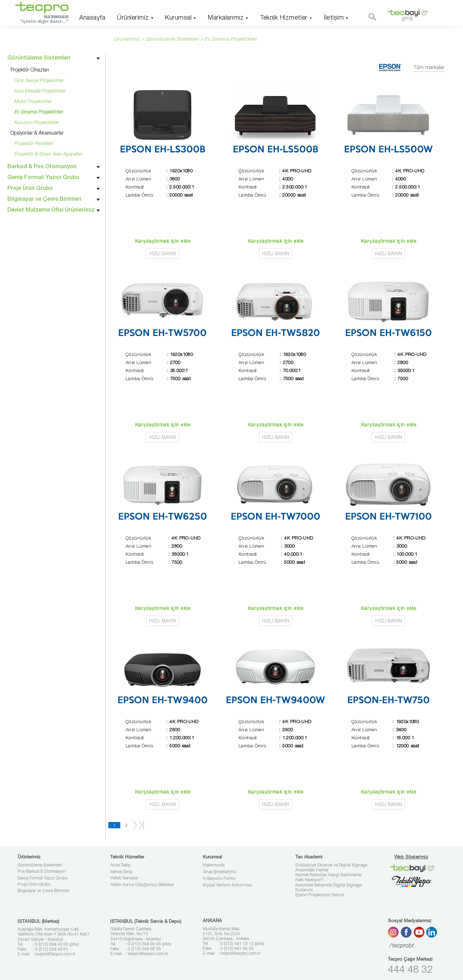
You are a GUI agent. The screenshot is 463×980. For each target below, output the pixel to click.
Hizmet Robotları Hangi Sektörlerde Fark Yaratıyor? (328, 878)
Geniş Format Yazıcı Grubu (43, 878)
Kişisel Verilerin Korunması (227, 885)
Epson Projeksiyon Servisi (320, 895)
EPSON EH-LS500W (388, 150)
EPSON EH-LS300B (163, 150)
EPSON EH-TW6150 (388, 334)
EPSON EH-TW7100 (388, 517)
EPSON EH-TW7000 (276, 517)
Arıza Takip (120, 865)
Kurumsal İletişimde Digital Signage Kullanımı (328, 888)
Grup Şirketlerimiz (220, 872)
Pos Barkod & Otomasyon (42, 872)
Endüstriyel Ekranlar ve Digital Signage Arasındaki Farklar (331, 868)
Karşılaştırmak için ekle (163, 242)
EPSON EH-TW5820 (276, 334)
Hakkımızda (214, 865)
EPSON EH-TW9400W (276, 701)
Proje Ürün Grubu (34, 885)
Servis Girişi (121, 872)
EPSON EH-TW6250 (163, 517)
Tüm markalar (429, 68)
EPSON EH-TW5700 (162, 334)
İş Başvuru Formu (219, 879)
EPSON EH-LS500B (276, 150)
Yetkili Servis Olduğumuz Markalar (142, 885)
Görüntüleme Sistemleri (40, 865)
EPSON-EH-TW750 (388, 701)
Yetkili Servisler (124, 878)
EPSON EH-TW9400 (163, 701)
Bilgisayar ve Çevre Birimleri (43, 891)
